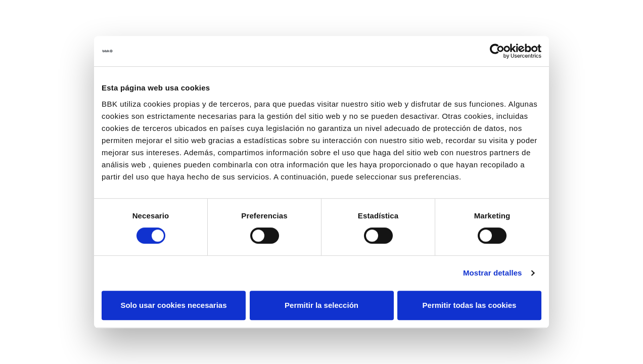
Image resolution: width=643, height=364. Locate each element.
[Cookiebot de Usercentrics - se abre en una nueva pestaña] (497, 51)
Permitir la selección (321, 305)
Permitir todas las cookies (470, 305)
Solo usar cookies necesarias (173, 305)
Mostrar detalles (493, 273)
